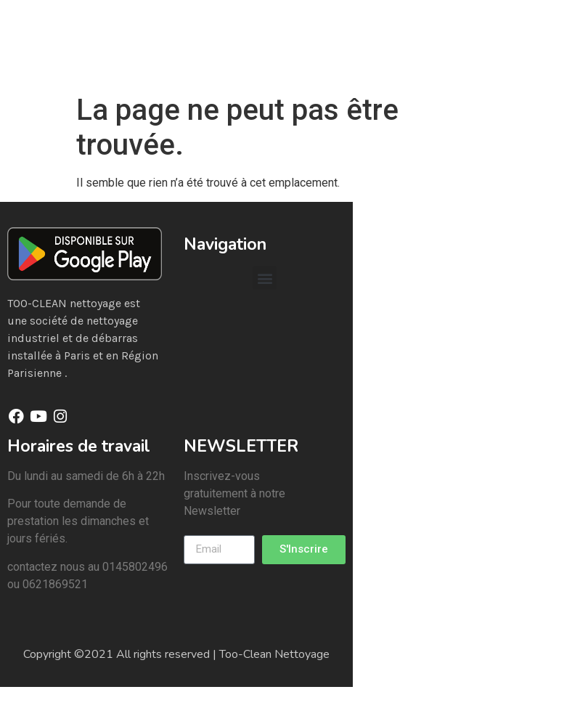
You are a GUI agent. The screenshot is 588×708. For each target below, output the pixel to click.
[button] (265, 278)
